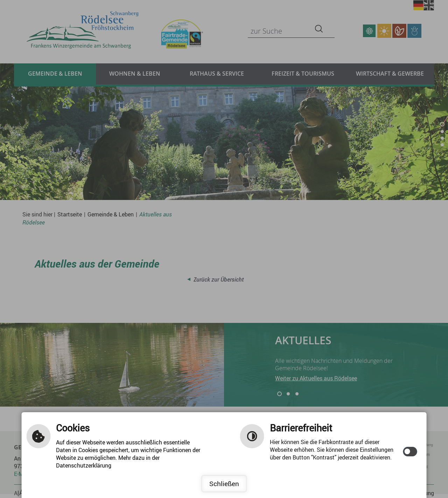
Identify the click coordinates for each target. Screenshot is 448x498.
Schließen (224, 484)
